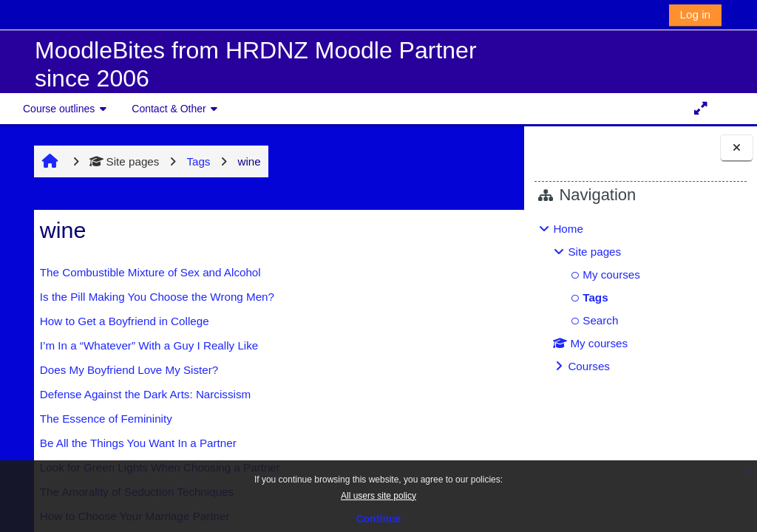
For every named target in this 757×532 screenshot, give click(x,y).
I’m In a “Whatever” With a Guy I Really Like (141, 345)
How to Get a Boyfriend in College (116, 321)
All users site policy (378, 496)
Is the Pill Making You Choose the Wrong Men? (149, 297)
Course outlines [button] (59, 109)
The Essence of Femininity (98, 419)
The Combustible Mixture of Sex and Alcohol (142, 272)
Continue (379, 519)
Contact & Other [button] (169, 109)
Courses (589, 366)
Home (568, 229)
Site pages (116, 161)
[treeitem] (640, 298)
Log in (695, 14)
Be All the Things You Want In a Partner (130, 443)
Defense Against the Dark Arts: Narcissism (137, 394)
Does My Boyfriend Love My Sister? (121, 370)
